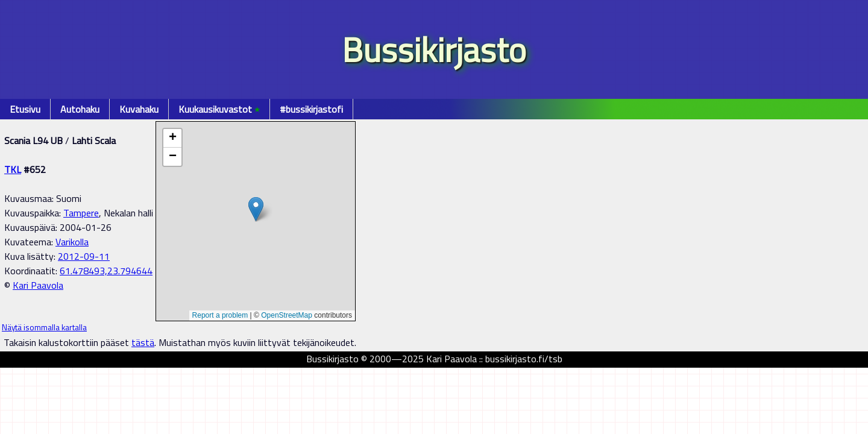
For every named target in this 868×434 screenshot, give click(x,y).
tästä (143, 342)
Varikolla (72, 242)
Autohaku (80, 109)
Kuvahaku (139, 109)
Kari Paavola (38, 285)
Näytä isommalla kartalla (44, 327)
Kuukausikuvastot (219, 109)
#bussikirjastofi (311, 109)
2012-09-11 (84, 256)
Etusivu (25, 109)
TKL (13, 169)
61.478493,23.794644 (106, 271)
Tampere (81, 213)
